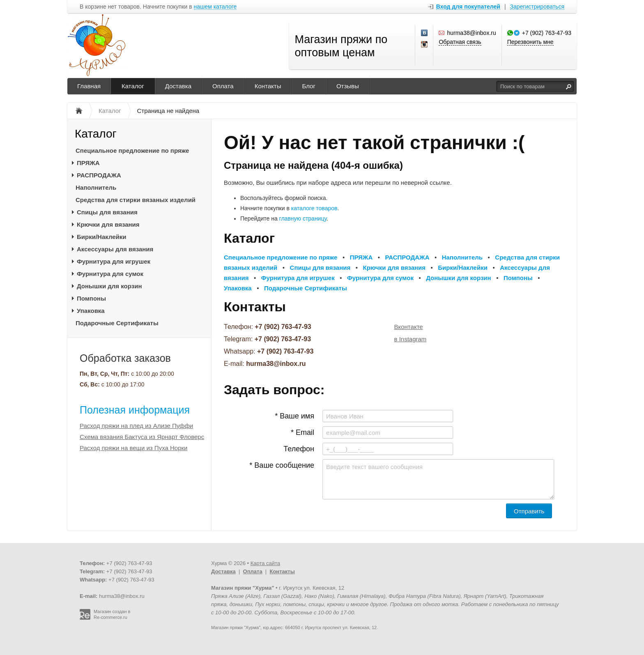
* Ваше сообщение (282, 465)
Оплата (223, 86)
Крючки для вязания (108, 224)
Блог (308, 86)
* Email (302, 432)
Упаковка (91, 311)
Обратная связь (460, 42)
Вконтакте (409, 327)
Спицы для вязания (107, 212)
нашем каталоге (215, 7)
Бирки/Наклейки (102, 237)
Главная (89, 86)
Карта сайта (265, 563)
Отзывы (348, 86)
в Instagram (411, 339)
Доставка (178, 86)
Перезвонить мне (530, 42)
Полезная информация (135, 410)
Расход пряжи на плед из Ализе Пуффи (136, 426)
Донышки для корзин (109, 286)
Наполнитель (96, 187)
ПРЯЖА (88, 163)
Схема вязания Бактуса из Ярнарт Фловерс (142, 437)
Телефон (299, 449)
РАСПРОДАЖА (99, 175)
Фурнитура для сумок (110, 274)
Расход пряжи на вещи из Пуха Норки (133, 448)
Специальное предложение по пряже (132, 151)
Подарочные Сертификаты (117, 323)
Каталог (133, 86)
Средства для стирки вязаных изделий (136, 200)
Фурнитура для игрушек (114, 261)
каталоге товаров (314, 208)
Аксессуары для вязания (115, 249)
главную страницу (303, 218)
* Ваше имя (294, 416)
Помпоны (91, 298)
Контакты (268, 86)
